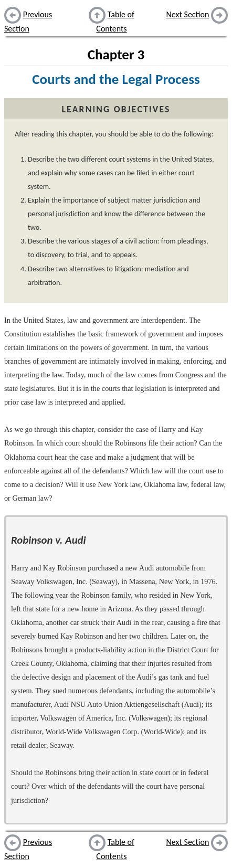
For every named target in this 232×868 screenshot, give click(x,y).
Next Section (188, 14)
